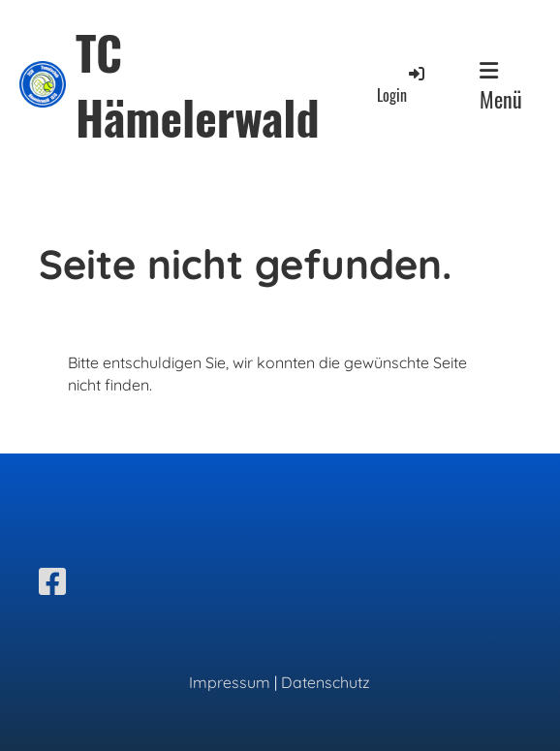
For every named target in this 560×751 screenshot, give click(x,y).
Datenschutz (326, 682)
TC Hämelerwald (198, 84)
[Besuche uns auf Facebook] (52, 581)
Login (402, 85)
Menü (501, 87)
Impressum (230, 682)
